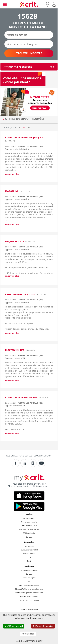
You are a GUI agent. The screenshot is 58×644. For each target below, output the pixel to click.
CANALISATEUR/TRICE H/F (20, 294)
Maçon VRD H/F (14, 241)
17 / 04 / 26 (43, 398)
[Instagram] (33, 463)
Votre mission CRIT (29, 526)
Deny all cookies (43, 626)
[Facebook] (16, 463)
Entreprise (29, 542)
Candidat (29, 514)
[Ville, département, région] (29, 44)
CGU (29, 581)
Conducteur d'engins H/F (21, 397)
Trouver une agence (29, 570)
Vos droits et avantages (29, 529)
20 (28, 127)
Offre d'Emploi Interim (29, 609)
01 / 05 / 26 (30, 242)
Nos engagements (29, 522)
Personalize (28, 634)
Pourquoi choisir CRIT (29, 550)
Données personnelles (29, 585)
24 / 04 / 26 (30, 350)
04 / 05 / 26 (10, 141)
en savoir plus (12, 174)
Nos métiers (29, 546)
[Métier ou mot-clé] (29, 35)
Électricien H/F (15, 350)
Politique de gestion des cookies (29, 593)
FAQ (29, 561)
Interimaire (29, 566)
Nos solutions (29, 554)
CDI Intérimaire (29, 533)
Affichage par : (10, 127)
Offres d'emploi (29, 518)
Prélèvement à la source (29, 600)
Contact (29, 537)
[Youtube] (41, 463)
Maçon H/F (12, 191)
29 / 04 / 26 (41, 295)
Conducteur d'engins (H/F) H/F (24, 138)
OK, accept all (14, 626)
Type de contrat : (17, 149)
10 (24, 127)
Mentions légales (29, 578)
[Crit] (24, 463)
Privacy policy (35, 641)
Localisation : (24, 146)
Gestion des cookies (29, 597)
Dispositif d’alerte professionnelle (29, 589)
